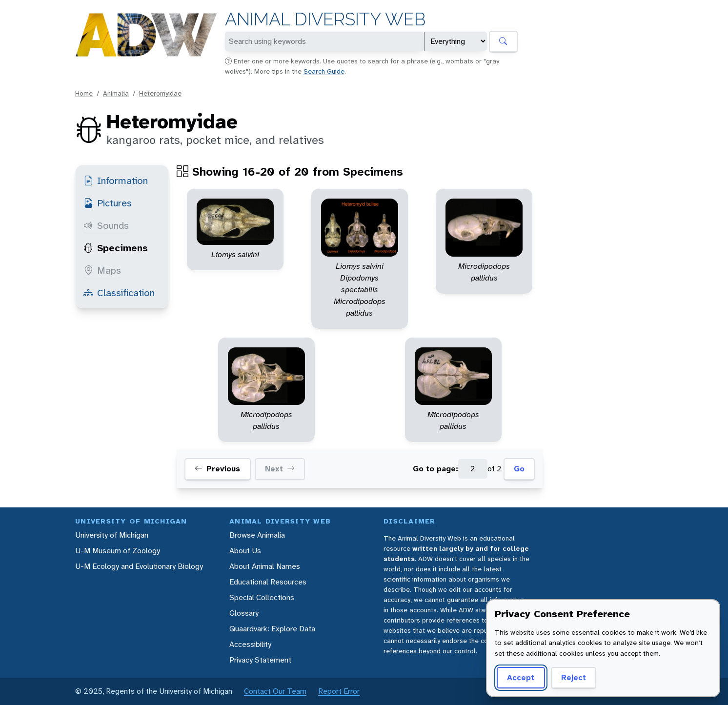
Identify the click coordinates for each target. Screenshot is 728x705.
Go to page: (435, 469)
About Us (245, 551)
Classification (119, 293)
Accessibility (250, 644)
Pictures (108, 203)
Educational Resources (268, 582)
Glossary (244, 613)
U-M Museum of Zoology (118, 551)
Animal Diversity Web (325, 19)
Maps (102, 270)
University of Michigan (112, 535)
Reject (574, 677)
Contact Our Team (275, 691)
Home (84, 93)
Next (280, 469)
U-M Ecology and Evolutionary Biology (139, 566)
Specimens (116, 248)
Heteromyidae (160, 93)
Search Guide (324, 71)
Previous (217, 469)
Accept (521, 677)
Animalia (116, 93)
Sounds (106, 225)
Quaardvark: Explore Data (272, 629)
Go (519, 469)
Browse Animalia (257, 535)
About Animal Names (265, 566)
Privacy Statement (260, 660)
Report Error (339, 691)
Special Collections (262, 597)
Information (116, 181)
